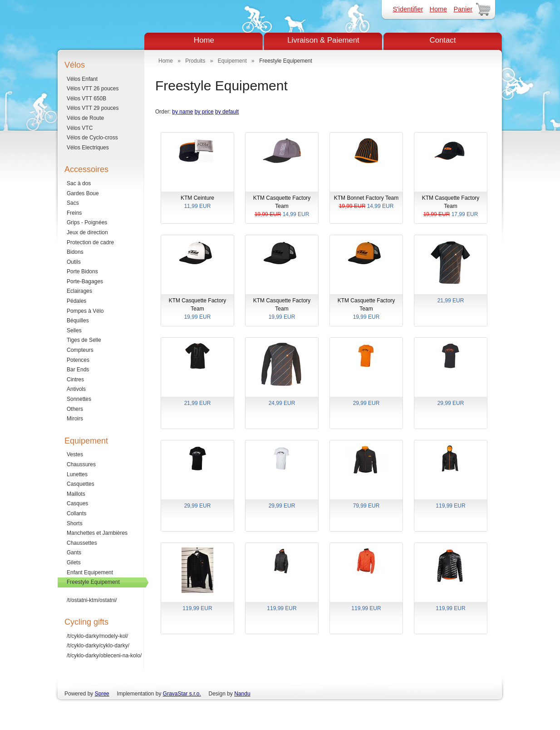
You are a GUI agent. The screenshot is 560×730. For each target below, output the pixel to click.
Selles (74, 330)
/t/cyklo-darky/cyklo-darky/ (98, 646)
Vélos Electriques (88, 148)
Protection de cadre (90, 242)
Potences (78, 360)
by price (204, 112)
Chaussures (81, 464)
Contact (443, 40)
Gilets (74, 562)
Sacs (73, 203)
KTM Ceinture (197, 202)
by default (227, 112)
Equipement (232, 61)
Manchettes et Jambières (97, 533)
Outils (74, 262)
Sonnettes (79, 399)
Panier (463, 9)
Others (75, 409)
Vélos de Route (85, 118)
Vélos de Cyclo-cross (92, 138)
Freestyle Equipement (93, 582)
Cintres (75, 380)
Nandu (242, 694)
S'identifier (408, 9)
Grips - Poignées (87, 222)
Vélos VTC (80, 128)
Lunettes (77, 474)
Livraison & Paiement (323, 40)
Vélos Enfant (82, 79)
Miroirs (75, 419)
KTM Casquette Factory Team (282, 207)
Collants (76, 513)
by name (182, 112)
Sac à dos (79, 183)
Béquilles (78, 321)
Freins (74, 213)
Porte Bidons (82, 271)
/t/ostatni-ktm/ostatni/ (92, 600)
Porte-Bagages (85, 281)
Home (438, 9)
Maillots (76, 494)
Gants (74, 552)
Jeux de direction (87, 232)
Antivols (76, 389)
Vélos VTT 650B (86, 99)
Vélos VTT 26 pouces (93, 89)
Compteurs (80, 350)
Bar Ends (78, 370)
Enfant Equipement (90, 572)
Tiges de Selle (84, 340)
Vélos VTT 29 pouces (93, 108)
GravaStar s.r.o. (182, 694)
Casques (77, 503)
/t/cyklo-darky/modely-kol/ (97, 636)
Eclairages (79, 291)
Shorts (75, 523)
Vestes (75, 454)
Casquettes (81, 484)
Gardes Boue (83, 193)
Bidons (75, 252)
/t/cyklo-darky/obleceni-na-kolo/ (104, 656)
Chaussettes (82, 543)
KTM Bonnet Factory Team (366, 202)
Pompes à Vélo (85, 311)
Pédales (76, 301)
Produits (195, 61)
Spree (102, 694)
